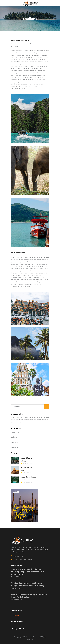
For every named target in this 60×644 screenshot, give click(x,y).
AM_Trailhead (15, 615)
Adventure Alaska (28, 477)
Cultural (14, 437)
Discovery (15, 442)
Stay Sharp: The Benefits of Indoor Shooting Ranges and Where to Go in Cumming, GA (28, 572)
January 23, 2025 (17, 588)
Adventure (15, 432)
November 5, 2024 (18, 600)
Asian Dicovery (27, 458)
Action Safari (26, 468)
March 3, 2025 (16, 577)
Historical (14, 447)
